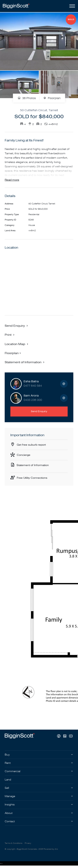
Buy (7, 755)
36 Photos (27, 98)
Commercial (13, 771)
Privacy (28, 843)
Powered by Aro (51, 849)
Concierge (24, 455)
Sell (7, 788)
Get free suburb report (31, 445)
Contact (10, 821)
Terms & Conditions (13, 843)
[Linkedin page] (65, 737)
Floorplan (52, 98)
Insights (10, 805)
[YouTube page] (71, 737)
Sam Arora (31, 396)
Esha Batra (31, 381)
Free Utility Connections (32, 478)
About (9, 813)
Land (8, 780)
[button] (10, 335)
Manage (10, 796)
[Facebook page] (59, 737)
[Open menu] (71, 6)
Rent (8, 763)
